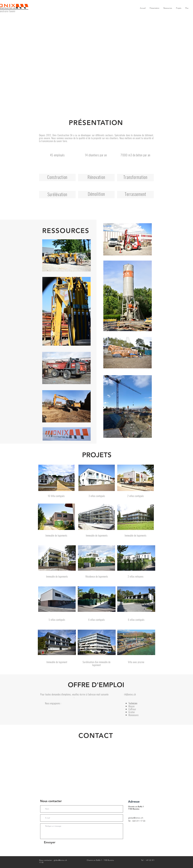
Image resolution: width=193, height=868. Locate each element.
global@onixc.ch (136, 818)
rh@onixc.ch (130, 694)
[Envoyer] (50, 842)
